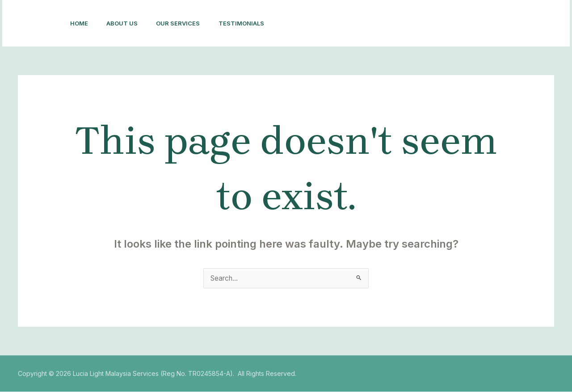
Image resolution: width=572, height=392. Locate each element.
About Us (126, 23)
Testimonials (252, 23)
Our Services (185, 23)
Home (80, 23)
